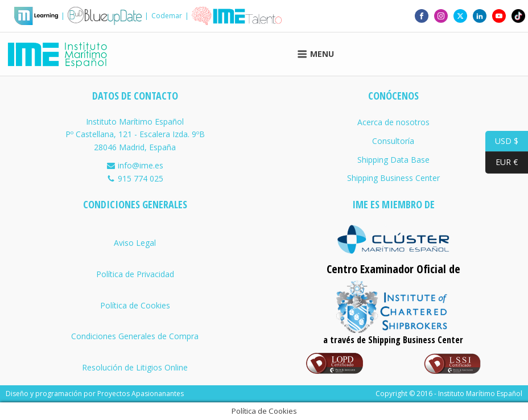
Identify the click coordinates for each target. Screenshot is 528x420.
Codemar (167, 16)
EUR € (502, 162)
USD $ (502, 141)
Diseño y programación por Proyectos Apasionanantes (95, 394)
